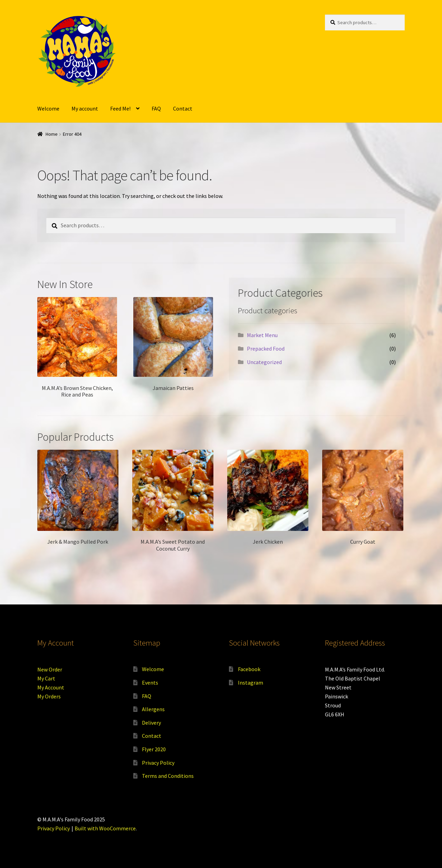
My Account (51, 687)
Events (150, 683)
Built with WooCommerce (105, 828)
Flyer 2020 (154, 749)
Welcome (48, 108)
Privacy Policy (158, 763)
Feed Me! (120, 108)
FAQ (156, 108)
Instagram (251, 683)
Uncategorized (264, 362)
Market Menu (262, 335)
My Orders (49, 696)
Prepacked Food (266, 349)
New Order (50, 669)
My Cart (46, 678)
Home (52, 134)
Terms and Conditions (168, 776)
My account (85, 108)
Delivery (151, 723)
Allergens (153, 709)
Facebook (249, 669)
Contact (183, 108)
